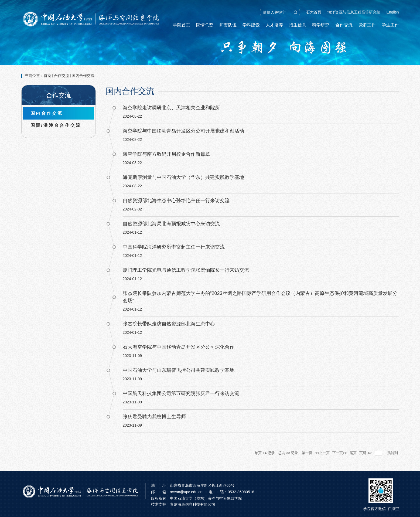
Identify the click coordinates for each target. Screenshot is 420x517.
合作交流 (344, 25)
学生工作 (390, 25)
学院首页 (182, 25)
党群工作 (367, 25)
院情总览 (205, 25)
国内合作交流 (83, 76)
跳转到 (393, 453)
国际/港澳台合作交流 (56, 125)
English (393, 12)
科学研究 (321, 25)
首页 (47, 76)
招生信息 (298, 25)
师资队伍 (228, 25)
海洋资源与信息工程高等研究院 (354, 12)
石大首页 (314, 12)
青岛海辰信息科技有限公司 (193, 504)
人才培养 (274, 25)
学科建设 (251, 25)
